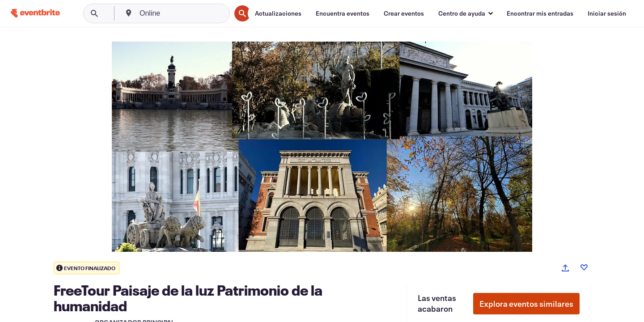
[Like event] (584, 267)
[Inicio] (35, 13)
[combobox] (184, 13)
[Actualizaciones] (278, 13)
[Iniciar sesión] (607, 13)
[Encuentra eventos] (343, 13)
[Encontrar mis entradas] (540, 13)
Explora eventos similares (526, 304)
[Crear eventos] (404, 13)
